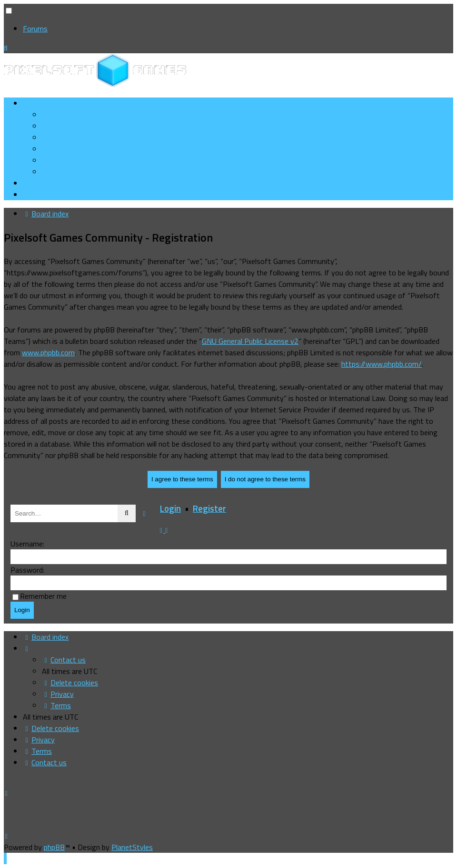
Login (170, 508)
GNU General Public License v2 (250, 341)
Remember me (43, 596)
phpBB (54, 847)
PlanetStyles (132, 847)
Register (209, 508)
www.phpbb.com (48, 352)
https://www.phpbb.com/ (382, 364)
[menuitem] (77, 126)
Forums (35, 29)
